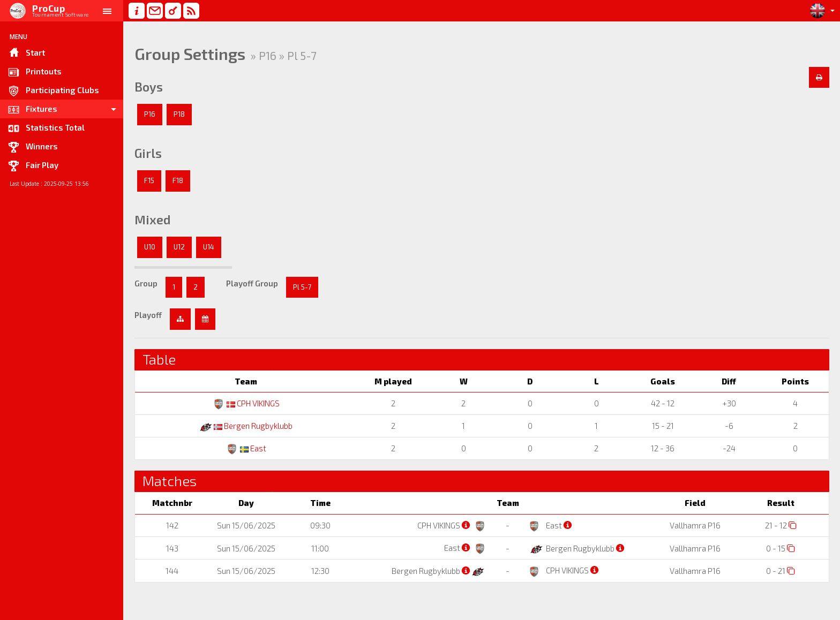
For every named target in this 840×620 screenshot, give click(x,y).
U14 (209, 247)
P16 (150, 114)
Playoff (148, 315)
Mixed (152, 220)
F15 (149, 180)
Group (146, 283)
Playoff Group (252, 283)
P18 (179, 114)
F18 (178, 180)
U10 (150, 247)
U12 (179, 247)
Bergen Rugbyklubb (246, 426)
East (246, 448)
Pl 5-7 (302, 287)
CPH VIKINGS (246, 403)
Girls (148, 153)
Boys (149, 87)
